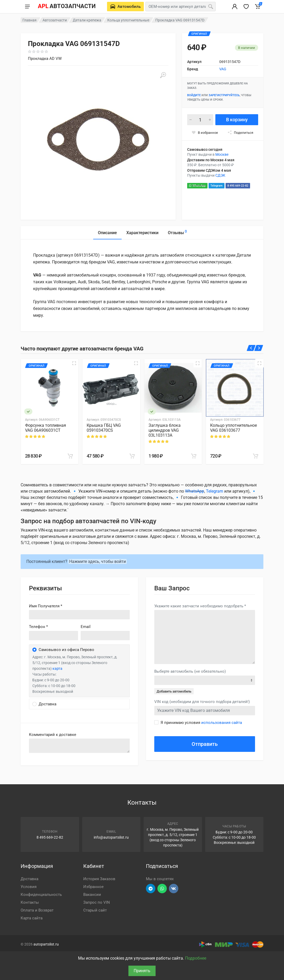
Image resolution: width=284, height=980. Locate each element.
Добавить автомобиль (174, 691)
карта (57, 668)
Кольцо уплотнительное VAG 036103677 (233, 428)
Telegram (217, 186)
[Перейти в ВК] (174, 889)
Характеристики (142, 233)
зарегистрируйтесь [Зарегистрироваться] (224, 95)
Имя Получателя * (46, 606)
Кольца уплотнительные (128, 20)
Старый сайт (95, 910)
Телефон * (38, 627)
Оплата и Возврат (37, 910)
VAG (223, 69)
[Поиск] (211, 7)
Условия (29, 887)
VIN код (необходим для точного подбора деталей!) (202, 702)
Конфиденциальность (41, 895)
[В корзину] (70, 456)
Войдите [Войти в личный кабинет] (194, 95)
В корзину (237, 120)
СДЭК (220, 175)
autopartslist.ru (46, 944)
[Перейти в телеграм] (151, 889)
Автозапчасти (55, 20)
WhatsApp (197, 186)
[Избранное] (246, 7)
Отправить (205, 744)
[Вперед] (259, 348)
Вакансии (92, 895)
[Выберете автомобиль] (125, 7)
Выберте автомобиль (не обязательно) (190, 671)
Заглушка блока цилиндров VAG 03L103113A (165, 430)
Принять (142, 971)
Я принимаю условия (201, 723)
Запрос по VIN (97, 902)
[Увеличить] (163, 75)
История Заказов (99, 879)
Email (86, 627)
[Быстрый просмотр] (74, 363)
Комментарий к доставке (53, 735)
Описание (107, 233)
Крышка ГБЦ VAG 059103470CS (104, 428)
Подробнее (196, 958)
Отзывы (177, 232)
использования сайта (222, 723)
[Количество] (200, 120)
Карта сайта (32, 918)
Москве (222, 154)
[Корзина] (258, 7)
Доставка (29, 879)
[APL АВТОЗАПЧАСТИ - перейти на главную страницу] (67, 7)
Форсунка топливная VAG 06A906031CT (46, 428)
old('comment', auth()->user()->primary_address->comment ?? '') (79, 746)
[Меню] (27, 7)
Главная (29, 20)
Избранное (93, 887)
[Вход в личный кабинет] (235, 7)
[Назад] (251, 348)
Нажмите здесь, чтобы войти (97, 561)
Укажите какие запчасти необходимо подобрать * (200, 606)
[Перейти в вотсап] (162, 889)
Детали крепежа (87, 20)
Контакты (30, 902)
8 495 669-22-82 (238, 186)
